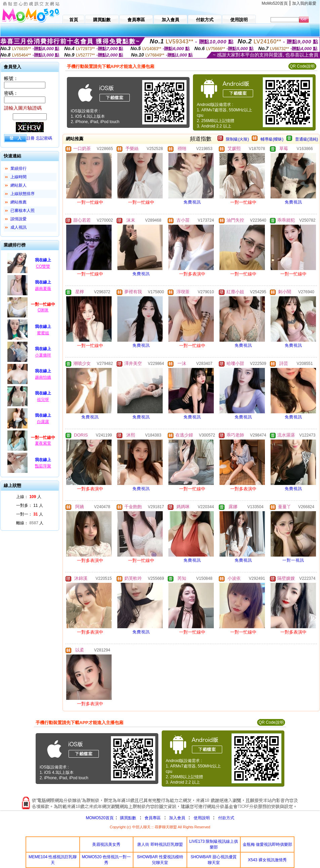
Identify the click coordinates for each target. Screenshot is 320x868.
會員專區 (153, 818)
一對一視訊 (293, 560)
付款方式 (226, 818)
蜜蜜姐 (43, 333)
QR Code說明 (302, 66)
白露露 (43, 422)
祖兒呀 (43, 400)
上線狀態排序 (23, 194)
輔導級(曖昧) (272, 139)
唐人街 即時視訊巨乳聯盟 (160, 844)
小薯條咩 (43, 355)
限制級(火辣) (237, 139)
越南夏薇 (43, 289)
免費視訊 (192, 202)
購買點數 (128, 818)
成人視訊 (18, 227)
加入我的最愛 (304, 3)
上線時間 (18, 177)
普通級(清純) (307, 139)
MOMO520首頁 (100, 818)
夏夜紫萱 (43, 443)
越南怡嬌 (43, 377)
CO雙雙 (43, 266)
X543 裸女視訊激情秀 (267, 860)
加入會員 (177, 818)
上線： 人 (29, 497)
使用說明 (202, 818)
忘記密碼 (44, 138)
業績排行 (18, 168)
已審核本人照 (23, 211)
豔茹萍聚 (43, 466)
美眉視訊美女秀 (106, 844)
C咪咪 (43, 310)
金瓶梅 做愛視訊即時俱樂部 (267, 844)
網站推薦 (18, 202)
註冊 (31, 138)
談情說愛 (18, 219)
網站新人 (18, 185)
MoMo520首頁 (275, 3)
